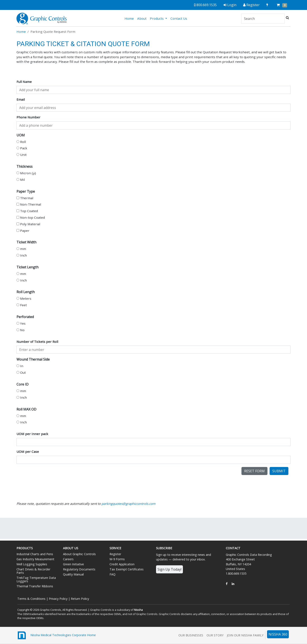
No (21, 330)
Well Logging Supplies (32, 564)
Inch (22, 255)
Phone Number (28, 117)
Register (115, 554)
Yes (21, 323)
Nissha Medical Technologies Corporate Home (56, 635)
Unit (22, 155)
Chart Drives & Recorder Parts (33, 571)
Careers (68, 559)
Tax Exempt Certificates (127, 569)
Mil (21, 180)
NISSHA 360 (278, 634)
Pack (22, 148)
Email (21, 99)
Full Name (24, 82)
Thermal (25, 198)
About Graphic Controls (79, 554)
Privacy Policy (58, 599)
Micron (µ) (26, 173)
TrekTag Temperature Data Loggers (36, 579)
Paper (23, 231)
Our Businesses (191, 635)
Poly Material (28, 224)
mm (21, 249)
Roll (21, 142)
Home (130, 18)
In (20, 366)
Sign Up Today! (169, 569)
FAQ (112, 574)
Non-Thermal (29, 204)
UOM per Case (28, 452)
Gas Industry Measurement (35, 559)
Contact (233, 548)
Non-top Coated (31, 217)
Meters (24, 298)
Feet (22, 305)
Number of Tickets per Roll (37, 342)
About (142, 18)
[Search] (263, 19)
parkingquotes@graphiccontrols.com (128, 504)
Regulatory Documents (79, 569)
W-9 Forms (117, 559)
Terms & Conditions (31, 599)
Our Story (215, 635)
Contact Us (179, 18)
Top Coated (27, 211)
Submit (279, 471)
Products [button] (157, 18)
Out (21, 372)
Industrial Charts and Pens (35, 554)
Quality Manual (73, 574)
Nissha (138, 610)
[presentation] (49, 475)
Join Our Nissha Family (245, 635)
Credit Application (122, 564)
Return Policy (80, 599)
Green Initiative (73, 564)
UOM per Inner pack (32, 434)
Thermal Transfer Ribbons (35, 586)
